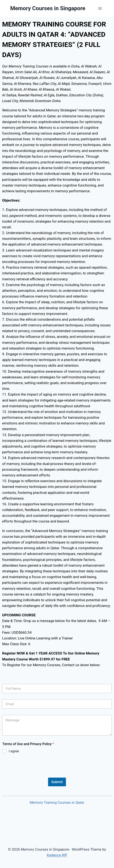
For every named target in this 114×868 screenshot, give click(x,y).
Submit (57, 782)
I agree (14, 751)
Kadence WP (57, 855)
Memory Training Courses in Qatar (57, 802)
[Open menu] (100, 8)
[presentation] (34, 775)
